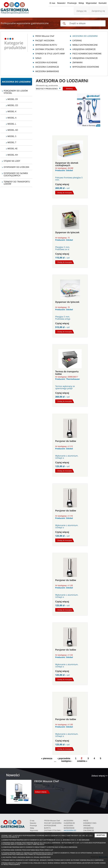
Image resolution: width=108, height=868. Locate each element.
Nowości (33, 823)
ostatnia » (82, 761)
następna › (67, 761)
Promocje (33, 826)
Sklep (32, 828)
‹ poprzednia (64, 758)
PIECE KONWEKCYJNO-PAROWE (90, 823)
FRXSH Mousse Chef (52, 821)
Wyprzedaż (34, 830)
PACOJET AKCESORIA (53, 823)
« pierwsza (47, 758)
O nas (32, 821)
